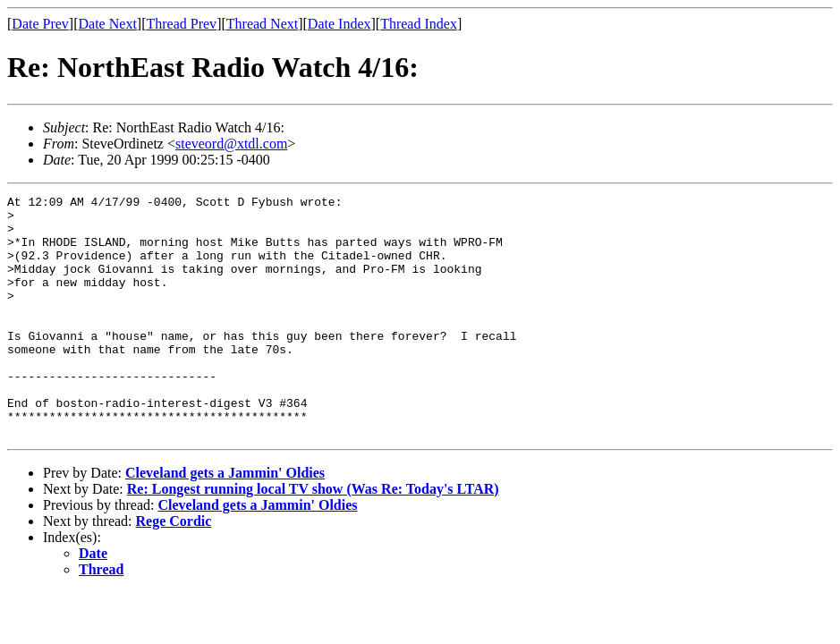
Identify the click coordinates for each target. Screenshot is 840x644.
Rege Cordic (174, 569)
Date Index (339, 24)
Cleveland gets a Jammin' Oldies (225, 521)
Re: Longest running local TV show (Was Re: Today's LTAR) (313, 537)
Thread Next (262, 24)
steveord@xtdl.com (231, 144)
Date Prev (40, 24)
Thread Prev (181, 24)
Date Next (108, 24)
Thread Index (419, 24)
